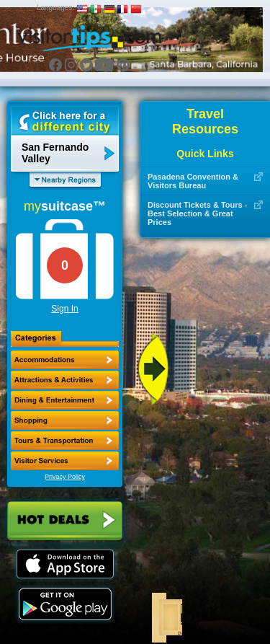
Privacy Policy (65, 477)
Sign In (64, 309)
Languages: (55, 8)
